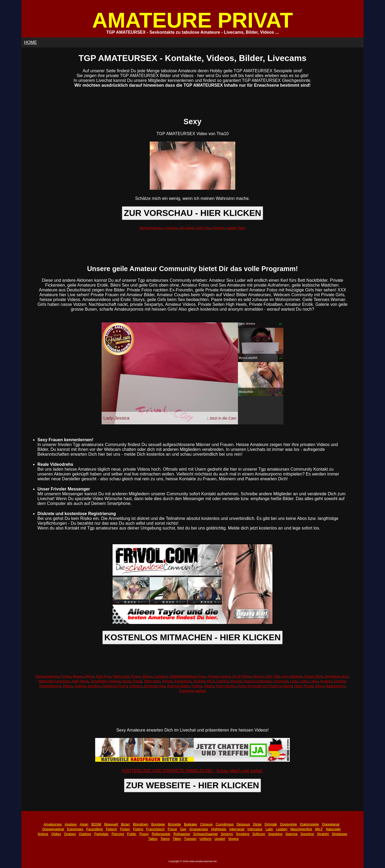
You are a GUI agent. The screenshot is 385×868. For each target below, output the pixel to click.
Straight (218, 228)
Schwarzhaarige (205, 834)
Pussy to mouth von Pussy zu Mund (265, 686)
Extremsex (75, 829)
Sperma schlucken (257, 681)
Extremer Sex (155, 686)
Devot (319, 686)
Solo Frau (203, 228)
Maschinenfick (301, 829)
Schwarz (136, 686)
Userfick (222, 681)
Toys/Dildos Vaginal (105, 681)
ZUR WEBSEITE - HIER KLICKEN (192, 785)
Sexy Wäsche (292, 676)
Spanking (275, 834)
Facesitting (95, 829)
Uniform (205, 839)
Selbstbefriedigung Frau (188, 676)
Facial (137, 681)
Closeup (171, 228)
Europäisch (183, 681)
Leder (303, 681)
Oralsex (70, 834)
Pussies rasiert (219, 676)
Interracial (237, 829)
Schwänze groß (337, 676)
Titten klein (152, 681)
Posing (197, 686)
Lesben (282, 829)
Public (132, 834)
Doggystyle (288, 824)
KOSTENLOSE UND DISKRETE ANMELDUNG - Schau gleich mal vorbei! (192, 771)
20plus (147, 676)
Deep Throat (304, 686)
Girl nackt (187, 228)
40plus (209, 686)
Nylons (167, 681)
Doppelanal (331, 824)
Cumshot (161, 676)
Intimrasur (255, 829)
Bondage (158, 824)
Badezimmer (335, 686)
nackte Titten (236, 228)
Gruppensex (199, 829)
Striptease (340, 834)
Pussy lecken (226, 686)
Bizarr (126, 824)
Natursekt (333, 829)
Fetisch (111, 829)
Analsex (326, 681)
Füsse (172, 829)
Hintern (258, 676)
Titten (177, 839)
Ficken (66, 676)
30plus (68, 686)
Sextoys (227, 834)
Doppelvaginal (53, 829)
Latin (269, 829)
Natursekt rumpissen (54, 681)
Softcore (259, 834)
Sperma (291, 834)
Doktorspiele (309, 824)
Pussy (136, 676)
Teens (165, 839)
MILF (211, 681)
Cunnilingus (225, 824)
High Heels (80, 681)
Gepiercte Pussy (115, 686)
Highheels (219, 829)
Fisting (138, 829)
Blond (90, 676)
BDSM (96, 824)
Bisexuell (111, 824)
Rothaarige (182, 834)
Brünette (174, 824)
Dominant (281, 681)
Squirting (307, 834)
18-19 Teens (241, 676)
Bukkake (190, 824)
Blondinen (140, 824)
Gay (183, 829)
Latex (314, 681)
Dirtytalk (271, 824)
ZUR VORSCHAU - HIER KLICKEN (192, 213)
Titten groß (121, 676)
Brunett (236, 681)
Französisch (155, 829)
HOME (30, 42)
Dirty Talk (273, 676)
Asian (84, 824)
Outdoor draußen (87, 686)
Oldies (56, 834)
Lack (294, 681)
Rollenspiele (161, 834)
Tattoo (153, 839)
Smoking (243, 834)
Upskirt (220, 839)
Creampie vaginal (192, 691)
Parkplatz (101, 834)
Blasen (78, 676)
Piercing (118, 834)
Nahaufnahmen (151, 228)
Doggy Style (313, 676)
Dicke (257, 824)
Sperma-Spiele (178, 686)
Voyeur (234, 839)
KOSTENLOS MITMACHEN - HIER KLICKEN (192, 637)
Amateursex (53, 824)
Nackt (126, 681)
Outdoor (85, 834)
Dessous (243, 824)
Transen (190, 839)
